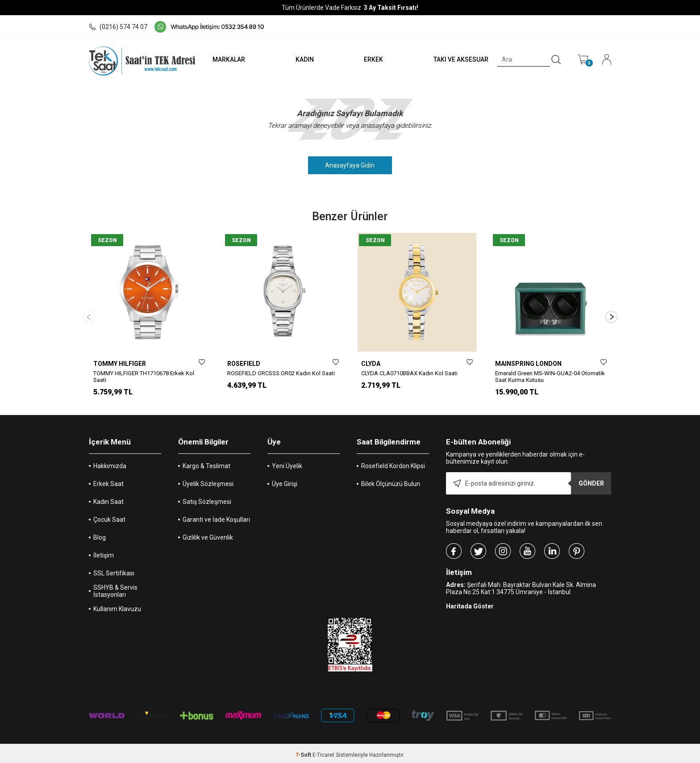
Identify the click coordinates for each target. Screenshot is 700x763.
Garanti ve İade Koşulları (216, 516)
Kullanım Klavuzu (117, 606)
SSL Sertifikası (114, 570)
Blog (100, 534)
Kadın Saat (108, 499)
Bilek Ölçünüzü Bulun (391, 481)
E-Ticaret (323, 752)
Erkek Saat (108, 481)
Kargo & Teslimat (206, 463)
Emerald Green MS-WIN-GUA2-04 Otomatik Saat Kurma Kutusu (550, 377)
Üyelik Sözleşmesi (208, 481)
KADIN (304, 59)
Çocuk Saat (109, 516)
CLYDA (371, 364)
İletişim (104, 552)
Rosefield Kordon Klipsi (393, 463)
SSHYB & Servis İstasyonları (115, 588)
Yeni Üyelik (287, 463)
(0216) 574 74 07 (118, 27)
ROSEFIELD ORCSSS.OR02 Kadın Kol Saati (281, 373)
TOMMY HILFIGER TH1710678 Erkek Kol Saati (144, 377)
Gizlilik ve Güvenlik (208, 534)
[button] (611, 315)
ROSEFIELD (244, 364)
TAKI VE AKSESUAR (461, 59)
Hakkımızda (110, 463)
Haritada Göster (470, 603)
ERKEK (373, 59)
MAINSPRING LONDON (528, 364)
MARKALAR (228, 59)
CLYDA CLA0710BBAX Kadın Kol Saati (409, 373)
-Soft (304, 752)
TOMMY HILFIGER (120, 364)
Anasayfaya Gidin (350, 165)
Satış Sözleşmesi (207, 499)
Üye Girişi (285, 481)
